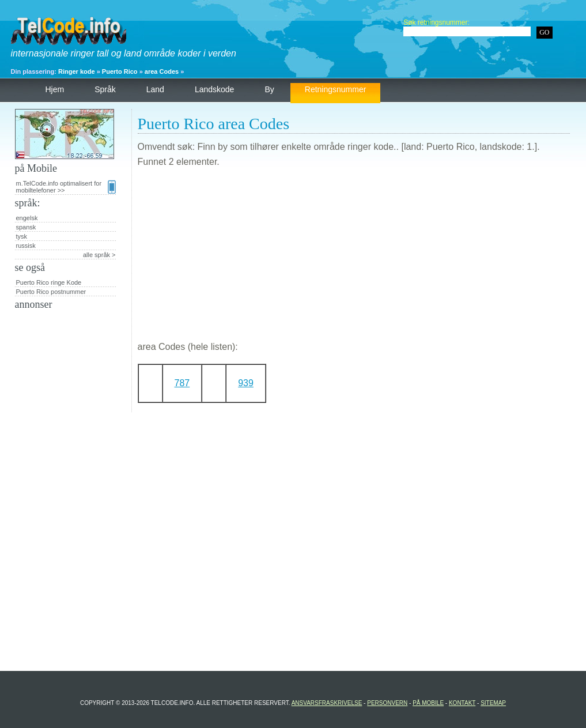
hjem (55, 89)
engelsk (27, 218)
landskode (215, 89)
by (269, 89)
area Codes (162, 71)
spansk (26, 227)
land (155, 89)
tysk (22, 236)
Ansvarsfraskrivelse (327, 703)
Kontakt (462, 703)
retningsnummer (336, 89)
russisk (26, 246)
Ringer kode (77, 71)
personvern (387, 703)
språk (105, 89)
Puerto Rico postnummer (51, 292)
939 (246, 383)
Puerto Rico (120, 71)
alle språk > (99, 255)
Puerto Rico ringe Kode (49, 282)
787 (182, 383)
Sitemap (493, 703)
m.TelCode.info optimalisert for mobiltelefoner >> (66, 187)
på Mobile (428, 703)
